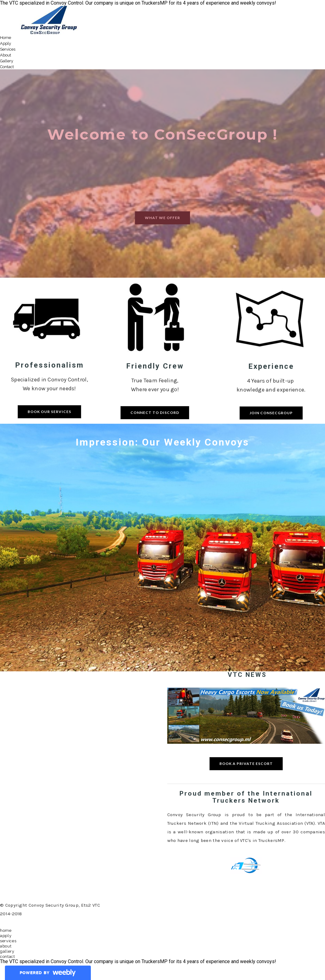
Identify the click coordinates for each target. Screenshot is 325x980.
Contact (7, 67)
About (6, 55)
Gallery (7, 61)
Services (8, 49)
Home (6, 38)
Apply (6, 43)
